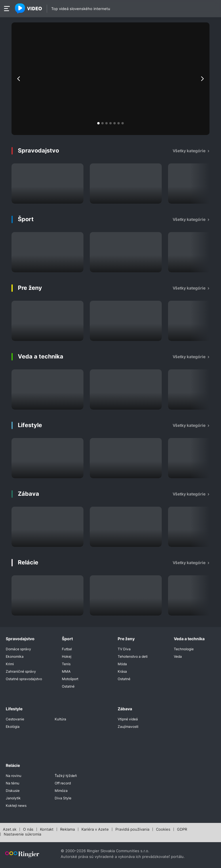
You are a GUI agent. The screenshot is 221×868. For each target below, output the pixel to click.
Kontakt (47, 830)
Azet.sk (10, 830)
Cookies (163, 830)
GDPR (182, 830)
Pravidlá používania (132, 830)
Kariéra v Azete (95, 830)
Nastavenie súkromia (22, 834)
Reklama (67, 830)
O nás (28, 830)
